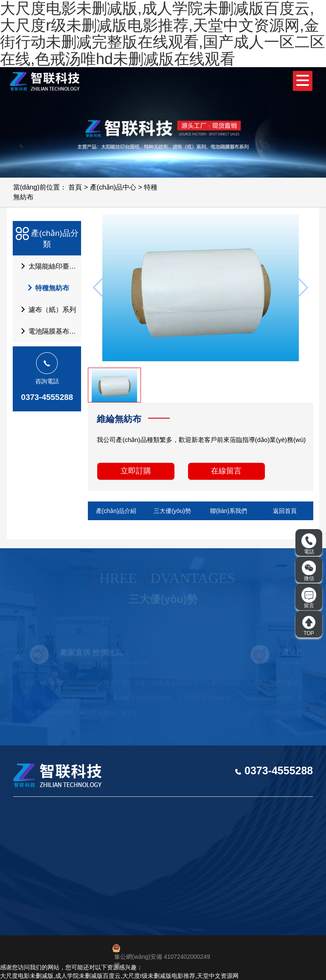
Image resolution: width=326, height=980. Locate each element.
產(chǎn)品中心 (113, 187)
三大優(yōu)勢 (172, 511)
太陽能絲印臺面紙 (49, 266)
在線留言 (226, 471)
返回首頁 (285, 511)
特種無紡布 (44, 288)
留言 (309, 598)
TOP (309, 626)
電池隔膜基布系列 (49, 331)
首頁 (75, 187)
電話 (309, 544)
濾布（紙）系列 (46, 309)
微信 (309, 571)
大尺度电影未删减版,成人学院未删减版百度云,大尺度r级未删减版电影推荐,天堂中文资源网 (119, 976)
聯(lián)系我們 (229, 511)
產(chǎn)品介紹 (116, 511)
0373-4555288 (47, 397)
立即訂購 (136, 471)
